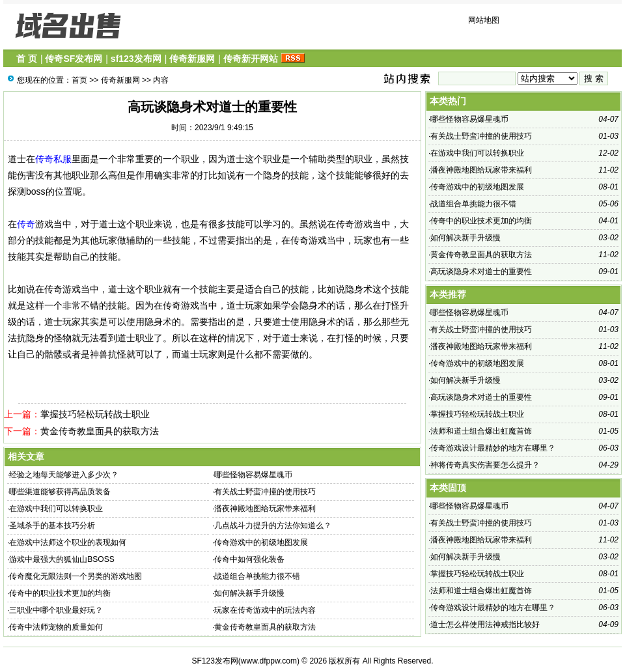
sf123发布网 (136, 59)
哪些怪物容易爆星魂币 (253, 475)
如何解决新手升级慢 (249, 593)
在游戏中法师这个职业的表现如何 (68, 542)
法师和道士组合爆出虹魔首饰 (481, 431)
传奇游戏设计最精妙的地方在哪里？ (493, 448)
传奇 (26, 224)
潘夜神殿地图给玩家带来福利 (265, 509)
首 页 (27, 59)
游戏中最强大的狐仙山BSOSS (62, 559)
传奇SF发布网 (74, 59)
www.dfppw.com (269, 661)
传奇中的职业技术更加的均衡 (60, 593)
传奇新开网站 (251, 59)
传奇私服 (53, 159)
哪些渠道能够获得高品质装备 (60, 492)
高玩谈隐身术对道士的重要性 (481, 272)
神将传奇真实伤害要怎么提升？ (485, 465)
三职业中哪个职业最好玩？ (56, 610)
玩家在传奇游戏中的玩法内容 (265, 610)
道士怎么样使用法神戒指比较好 (485, 624)
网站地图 (484, 20)
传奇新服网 (192, 59)
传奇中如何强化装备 (249, 559)
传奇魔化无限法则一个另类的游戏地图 (76, 576)
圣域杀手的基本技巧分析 (52, 525)
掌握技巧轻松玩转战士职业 (95, 414)
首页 (79, 80)
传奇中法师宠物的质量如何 (56, 627)
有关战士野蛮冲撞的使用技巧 (265, 492)
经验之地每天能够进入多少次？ (64, 475)
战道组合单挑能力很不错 (257, 576)
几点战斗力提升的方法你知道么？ (273, 525)
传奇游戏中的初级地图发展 (261, 542)
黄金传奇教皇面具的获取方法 (100, 431)
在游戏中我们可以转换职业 (56, 509)
